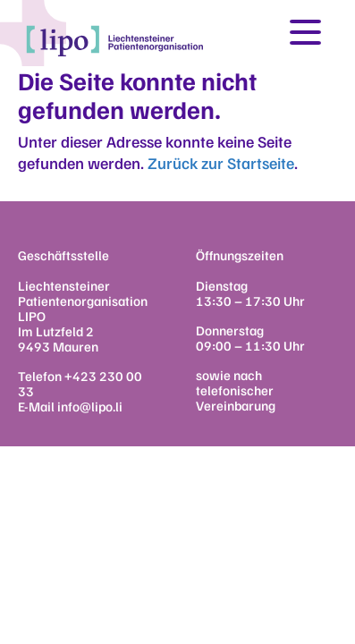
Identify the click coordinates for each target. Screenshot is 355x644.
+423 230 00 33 (80, 383)
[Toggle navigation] (305, 32)
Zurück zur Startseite (221, 163)
